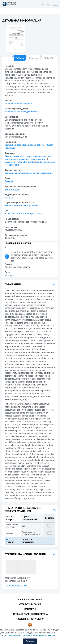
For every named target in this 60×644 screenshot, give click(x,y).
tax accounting (14, 165)
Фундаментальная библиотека (30, 614)
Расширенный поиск (30, 599)
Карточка (34, 58)
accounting (10, 162)
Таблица (20, 58)
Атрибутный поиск (30, 604)
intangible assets (26, 162)
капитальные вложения (17, 159)
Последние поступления (30, 619)
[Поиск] (42, 4)
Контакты (30, 609)
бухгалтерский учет (15, 156)
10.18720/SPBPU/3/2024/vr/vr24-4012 (23, 214)
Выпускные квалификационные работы (25, 145)
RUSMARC (49, 58)
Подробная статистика (16, 585)
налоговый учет (39, 159)
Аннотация (13, 284)
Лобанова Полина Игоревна (19, 104)
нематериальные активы (39, 156)
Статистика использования (25, 554)
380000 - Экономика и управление (22, 206)
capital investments (45, 162)
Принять (30, 641)
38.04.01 (9, 197)
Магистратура (12, 189)
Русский (9, 181)
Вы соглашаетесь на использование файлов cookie (30, 636)
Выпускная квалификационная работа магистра (29, 173)
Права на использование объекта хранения (23, 510)
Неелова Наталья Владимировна (21, 112)
